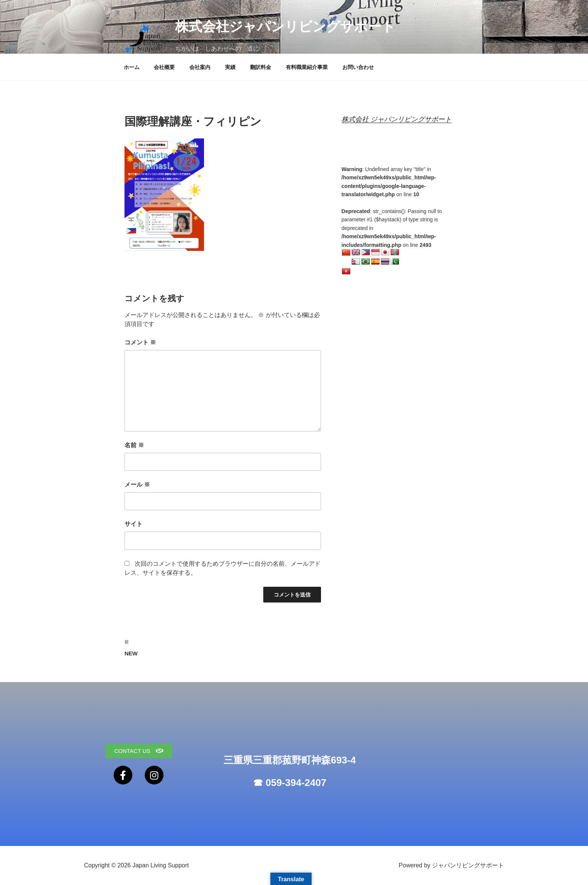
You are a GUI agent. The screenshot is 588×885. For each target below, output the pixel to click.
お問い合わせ (358, 67)
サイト (133, 524)
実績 (230, 67)
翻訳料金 (261, 67)
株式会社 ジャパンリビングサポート (397, 119)
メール (137, 485)
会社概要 (164, 67)
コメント (140, 342)
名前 (134, 445)
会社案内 (200, 67)
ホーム (132, 67)
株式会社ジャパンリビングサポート (285, 26)
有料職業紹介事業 (307, 67)
